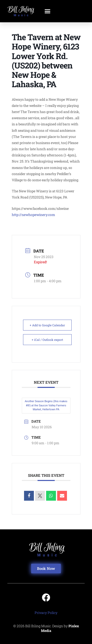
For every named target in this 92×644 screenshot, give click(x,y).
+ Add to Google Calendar (47, 325)
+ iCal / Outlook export (47, 340)
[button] (48, 11)
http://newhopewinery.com (33, 215)
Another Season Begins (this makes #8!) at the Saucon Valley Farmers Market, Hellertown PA (46, 405)
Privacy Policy (46, 613)
